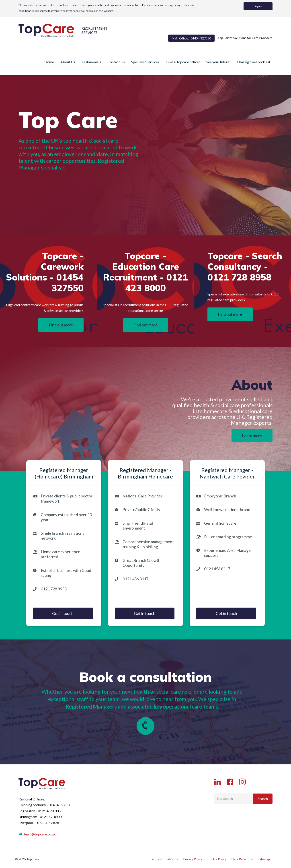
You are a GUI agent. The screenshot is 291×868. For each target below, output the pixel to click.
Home (49, 62)
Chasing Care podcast (254, 62)
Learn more (252, 436)
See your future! (218, 62)
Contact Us (116, 62)
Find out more (61, 325)
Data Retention (242, 859)
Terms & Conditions (164, 859)
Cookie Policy (217, 859)
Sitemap (264, 859)
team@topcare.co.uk (37, 834)
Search (263, 799)
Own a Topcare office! (183, 62)
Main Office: (191, 38)
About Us (68, 62)
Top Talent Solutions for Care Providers (245, 38)
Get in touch (63, 613)
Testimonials (91, 62)
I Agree (258, 6)
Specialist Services (145, 62)
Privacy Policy (193, 859)
